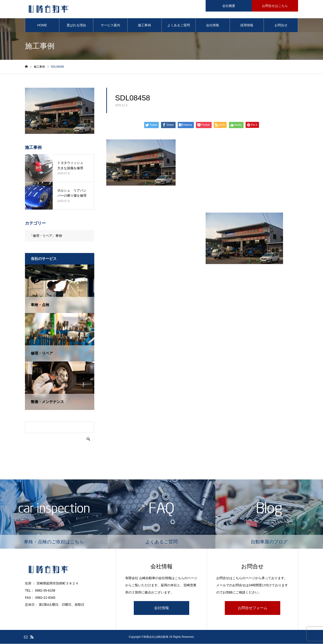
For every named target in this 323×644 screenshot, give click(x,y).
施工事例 (144, 25)
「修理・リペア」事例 (46, 236)
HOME (42, 25)
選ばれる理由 (76, 25)
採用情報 (247, 25)
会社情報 (213, 25)
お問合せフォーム (253, 608)
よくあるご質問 (179, 25)
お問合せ (281, 25)
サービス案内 (110, 25)
